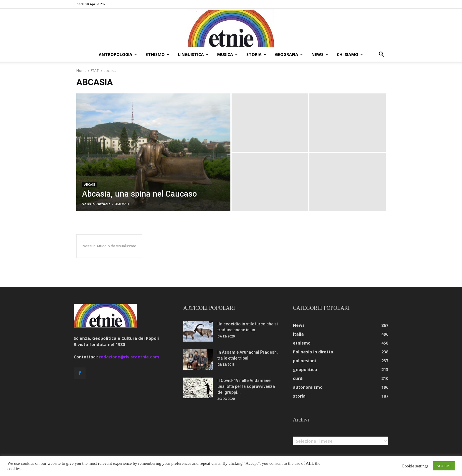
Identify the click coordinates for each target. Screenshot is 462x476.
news (320, 54)
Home (81, 71)
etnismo (157, 54)
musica (227, 54)
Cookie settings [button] (415, 466)
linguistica (193, 54)
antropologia (118, 54)
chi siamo (350, 54)
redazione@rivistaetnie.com (129, 357)
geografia (289, 54)
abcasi (90, 185)
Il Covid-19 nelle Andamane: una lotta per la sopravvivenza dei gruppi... (246, 386)
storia (256, 54)
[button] (381, 55)
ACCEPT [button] (444, 466)
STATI (95, 71)
